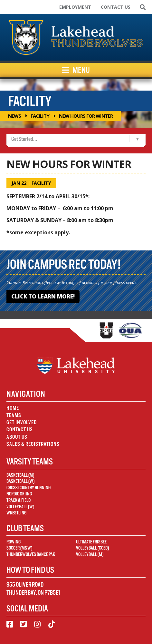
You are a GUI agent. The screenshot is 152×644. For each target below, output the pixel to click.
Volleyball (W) (20, 507)
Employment (75, 7)
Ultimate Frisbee (91, 542)
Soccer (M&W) (19, 548)
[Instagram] (37, 624)
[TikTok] (52, 624)
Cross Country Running (28, 488)
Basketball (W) (20, 481)
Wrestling (16, 513)
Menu (76, 70)
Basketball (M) (20, 475)
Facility (40, 116)
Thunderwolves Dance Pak (31, 554)
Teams (14, 415)
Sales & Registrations (33, 444)
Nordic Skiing (19, 494)
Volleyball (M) (90, 554)
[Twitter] (24, 624)
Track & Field (19, 500)
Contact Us (116, 7)
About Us (17, 437)
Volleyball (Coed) (92, 548)
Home (13, 408)
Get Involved (22, 422)
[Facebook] (10, 624)
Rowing (14, 542)
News (14, 116)
